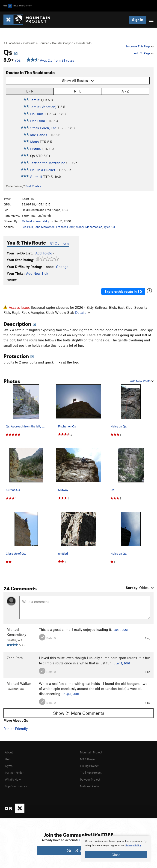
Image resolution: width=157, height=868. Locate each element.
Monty (80, 227)
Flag (148, 638)
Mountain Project (91, 752)
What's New (13, 779)
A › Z (125, 91)
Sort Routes (33, 186)
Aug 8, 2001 (71, 694)
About (9, 752)
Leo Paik (27, 227)
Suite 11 (36, 177)
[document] (116, 849)
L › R (30, 91)
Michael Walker (19, 683)
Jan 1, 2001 (121, 630)
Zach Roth (15, 658)
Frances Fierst (65, 227)
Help (8, 759)
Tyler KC (109, 227)
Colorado (29, 43)
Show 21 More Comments (79, 713)
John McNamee (44, 227)
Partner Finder (14, 773)
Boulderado (84, 43)
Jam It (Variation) (43, 107)
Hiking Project (89, 766)
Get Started (78, 850)
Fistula (36, 149)
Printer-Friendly (16, 729)
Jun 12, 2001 (122, 663)
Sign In (138, 20)
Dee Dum (38, 121)
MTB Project (88, 759)
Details (83, 312)
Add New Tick (37, 273)
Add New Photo (142, 381)
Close (116, 855)
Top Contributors (16, 786)
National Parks (90, 786)
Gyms (9, 766)
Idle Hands (39, 135)
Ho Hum (37, 114)
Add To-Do (44, 253)
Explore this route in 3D (123, 291)
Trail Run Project (91, 773)
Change (62, 267)
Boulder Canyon (63, 43)
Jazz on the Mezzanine (48, 163)
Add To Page (144, 53)
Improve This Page (140, 46)
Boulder (44, 43)
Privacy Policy (133, 846)
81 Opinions (60, 243)
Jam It (35, 100)
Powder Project (90, 779)
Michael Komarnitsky (35, 221)
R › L (78, 91)
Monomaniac (94, 227)
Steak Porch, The (43, 128)
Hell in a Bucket (43, 170)
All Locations (12, 43)
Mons (34, 142)
